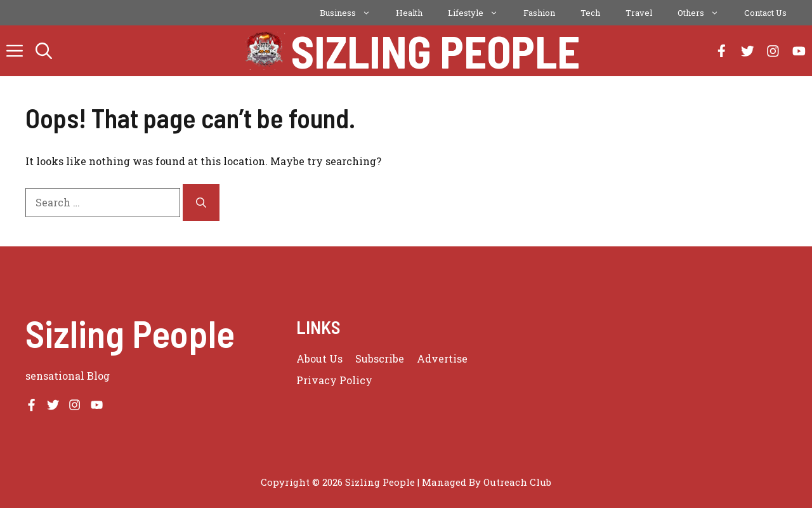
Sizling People (435, 51)
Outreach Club (517, 482)
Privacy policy (334, 380)
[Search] (201, 203)
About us (319, 358)
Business (351, 13)
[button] (44, 51)
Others (704, 13)
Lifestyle (479, 13)
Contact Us (765, 13)
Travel (639, 13)
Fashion (539, 13)
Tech (590, 13)
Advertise (442, 358)
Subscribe (380, 358)
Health (409, 13)
